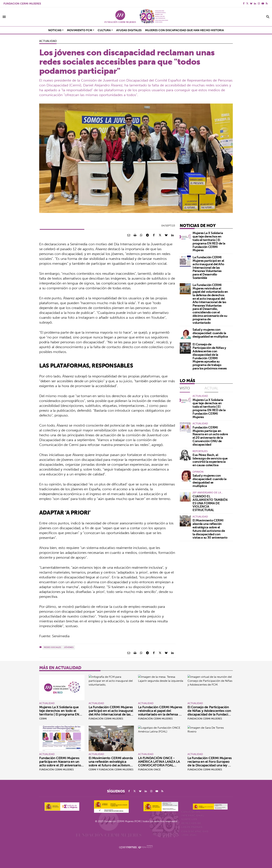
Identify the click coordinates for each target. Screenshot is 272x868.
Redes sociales (52, 647)
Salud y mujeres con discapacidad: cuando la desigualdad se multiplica (210, 333)
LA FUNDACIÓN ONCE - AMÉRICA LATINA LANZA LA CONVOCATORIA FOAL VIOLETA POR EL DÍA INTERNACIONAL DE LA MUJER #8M (159, 767)
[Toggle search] (268, 17)
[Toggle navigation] (4, 17)
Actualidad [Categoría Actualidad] (48, 41)
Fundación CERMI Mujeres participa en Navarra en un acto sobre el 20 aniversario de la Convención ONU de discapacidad (210, 436)
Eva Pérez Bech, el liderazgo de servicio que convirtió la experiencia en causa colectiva (210, 460)
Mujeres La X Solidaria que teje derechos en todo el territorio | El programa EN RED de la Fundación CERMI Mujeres (209, 241)
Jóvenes (69, 647)
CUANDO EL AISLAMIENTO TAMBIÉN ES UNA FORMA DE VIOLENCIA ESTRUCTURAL (210, 503)
